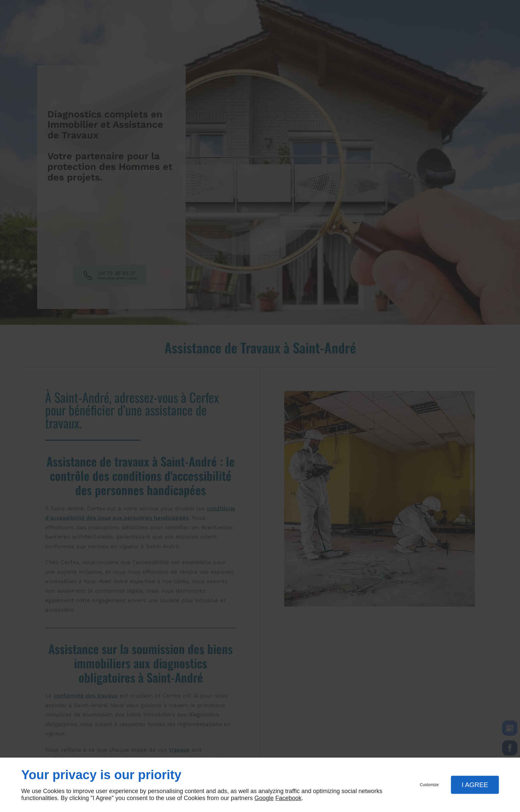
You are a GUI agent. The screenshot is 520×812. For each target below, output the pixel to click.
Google (264, 798)
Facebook (288, 798)
